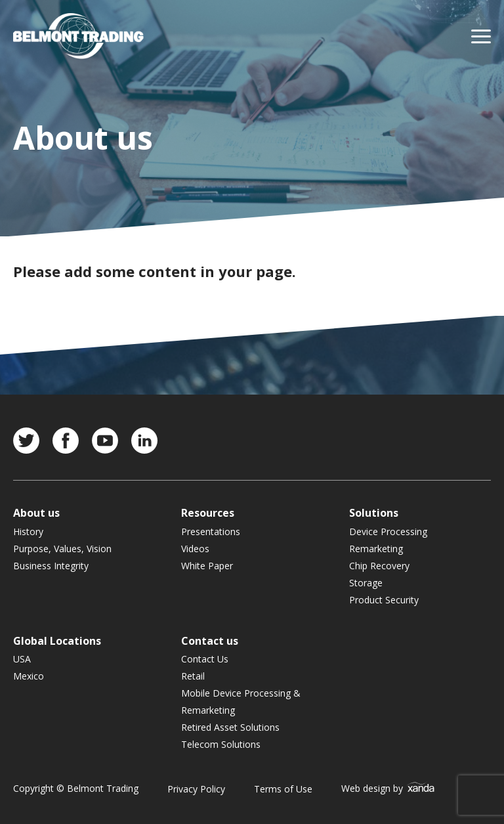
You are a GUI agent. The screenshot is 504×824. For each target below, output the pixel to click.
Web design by (388, 788)
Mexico (29, 676)
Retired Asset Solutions (230, 727)
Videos (195, 549)
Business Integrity (51, 566)
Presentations (211, 531)
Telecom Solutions (221, 744)
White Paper (207, 566)
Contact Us (205, 659)
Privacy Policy (196, 789)
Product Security (384, 600)
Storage (366, 583)
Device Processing (388, 531)
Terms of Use (283, 789)
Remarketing (376, 549)
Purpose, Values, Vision (62, 549)
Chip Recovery (379, 566)
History (28, 531)
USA (22, 659)
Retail (193, 676)
